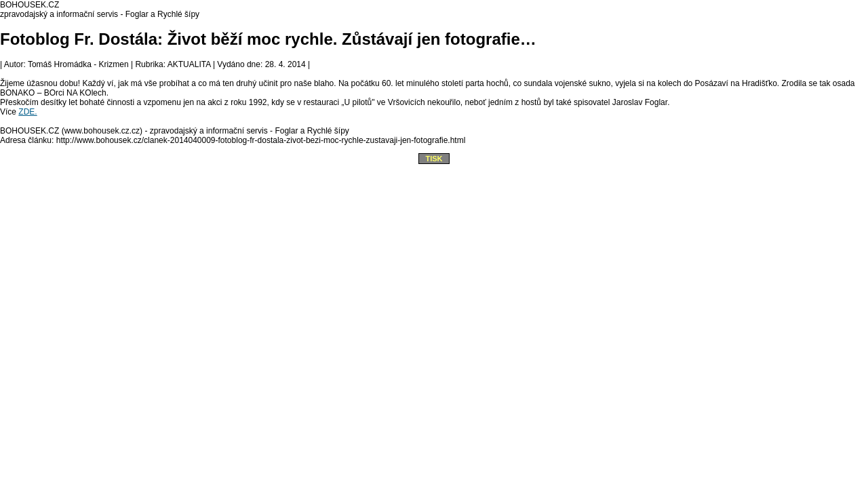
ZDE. (27, 112)
